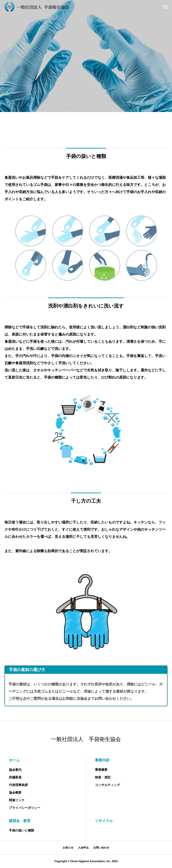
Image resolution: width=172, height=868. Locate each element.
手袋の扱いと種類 (21, 830)
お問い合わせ (101, 848)
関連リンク (17, 800)
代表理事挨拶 (18, 785)
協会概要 (15, 793)
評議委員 (15, 777)
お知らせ (68, 848)
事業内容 (102, 760)
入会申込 (83, 848)
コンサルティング (107, 785)
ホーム (14, 760)
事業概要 (101, 770)
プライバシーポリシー (25, 808)
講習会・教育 (20, 821)
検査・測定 (103, 777)
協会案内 (15, 770)
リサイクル (104, 821)
